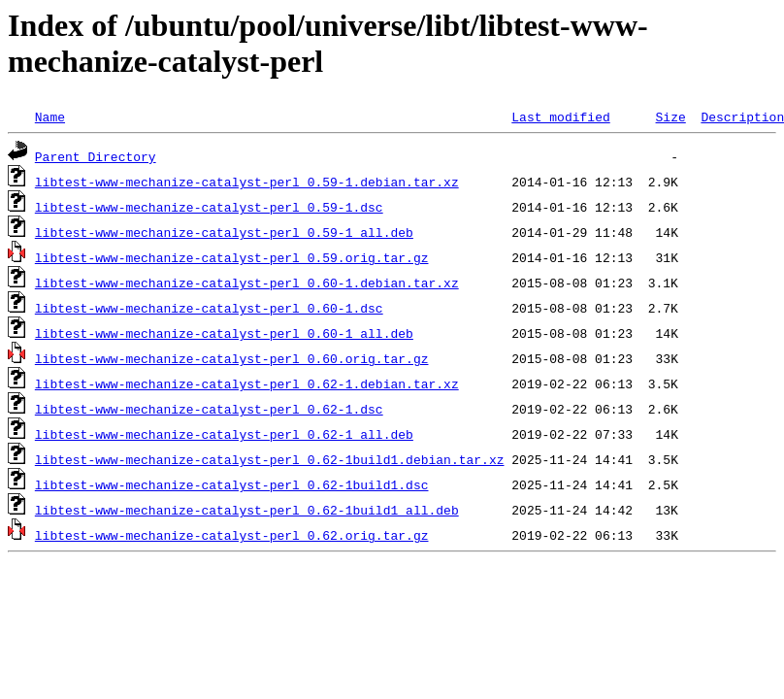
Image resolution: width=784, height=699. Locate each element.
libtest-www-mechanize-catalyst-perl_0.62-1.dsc (209, 409)
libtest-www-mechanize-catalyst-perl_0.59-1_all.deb (224, 232)
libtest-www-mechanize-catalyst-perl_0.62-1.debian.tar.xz (247, 383)
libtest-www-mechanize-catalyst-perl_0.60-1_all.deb (224, 333)
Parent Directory (96, 156)
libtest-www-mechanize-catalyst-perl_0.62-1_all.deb (224, 434)
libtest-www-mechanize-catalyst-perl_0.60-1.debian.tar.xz (247, 283)
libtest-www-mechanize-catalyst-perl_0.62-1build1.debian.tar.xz (270, 459)
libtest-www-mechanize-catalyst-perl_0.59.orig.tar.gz (232, 257)
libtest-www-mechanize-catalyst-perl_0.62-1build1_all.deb (247, 510)
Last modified (560, 116)
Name (50, 116)
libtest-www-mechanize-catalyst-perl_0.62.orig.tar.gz (232, 535)
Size (670, 116)
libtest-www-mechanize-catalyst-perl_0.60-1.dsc (209, 308)
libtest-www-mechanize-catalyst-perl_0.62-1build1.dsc (232, 484)
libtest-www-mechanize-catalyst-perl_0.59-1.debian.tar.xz (247, 182)
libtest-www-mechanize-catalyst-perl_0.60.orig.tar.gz (232, 358)
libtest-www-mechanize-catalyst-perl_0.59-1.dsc (209, 207)
